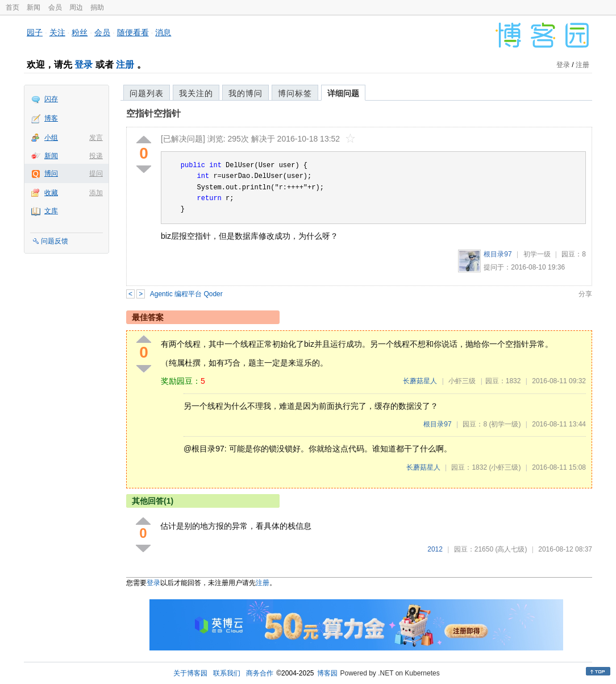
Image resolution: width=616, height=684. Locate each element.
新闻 (34, 7)
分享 (585, 294)
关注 (57, 32)
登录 (84, 65)
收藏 (51, 193)
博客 (51, 118)
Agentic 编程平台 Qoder (186, 294)
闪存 (51, 99)
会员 (55, 7)
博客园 (327, 673)
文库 (51, 211)
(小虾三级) (505, 467)
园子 (35, 32)
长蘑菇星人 (420, 381)
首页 (13, 7)
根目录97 (498, 254)
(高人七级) (511, 549)
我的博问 (245, 93)
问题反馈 (55, 241)
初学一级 (537, 254)
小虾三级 (462, 381)
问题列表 (147, 93)
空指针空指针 (153, 113)
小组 (51, 138)
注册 (125, 65)
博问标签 (295, 93)
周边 (76, 7)
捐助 (97, 7)
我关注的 (196, 93)
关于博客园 (190, 673)
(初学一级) (505, 424)
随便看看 (133, 32)
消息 (163, 32)
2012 (435, 549)
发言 (96, 138)
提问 (96, 173)
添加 (96, 193)
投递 (96, 156)
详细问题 (343, 93)
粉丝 (80, 32)
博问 (51, 173)
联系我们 (227, 673)
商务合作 (260, 673)
